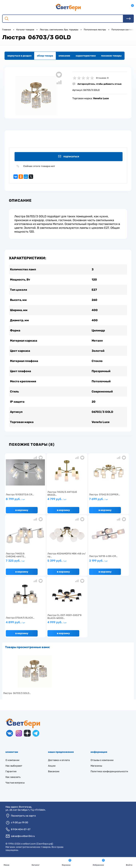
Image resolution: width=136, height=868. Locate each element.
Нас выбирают (14, 766)
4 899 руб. (25, 624)
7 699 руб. (109, 501)
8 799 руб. (25, 501)
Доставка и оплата (59, 760)
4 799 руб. (67, 501)
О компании (12, 760)
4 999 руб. (67, 624)
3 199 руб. (109, 562)
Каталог (36, 862)
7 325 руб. (25, 562)
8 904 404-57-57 (21, 829)
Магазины (96, 766)
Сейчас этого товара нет (39, 166)
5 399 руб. (67, 562)
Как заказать (13, 777)
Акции (52, 766)
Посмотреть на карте (23, 816)
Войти (129, 862)
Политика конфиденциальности (109, 771)
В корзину (22, 510)
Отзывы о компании (102, 760)
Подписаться (69, 157)
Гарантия (11, 771)
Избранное (99, 862)
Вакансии (54, 771)
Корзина (67, 862)
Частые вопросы (15, 783)
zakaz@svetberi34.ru (23, 836)
